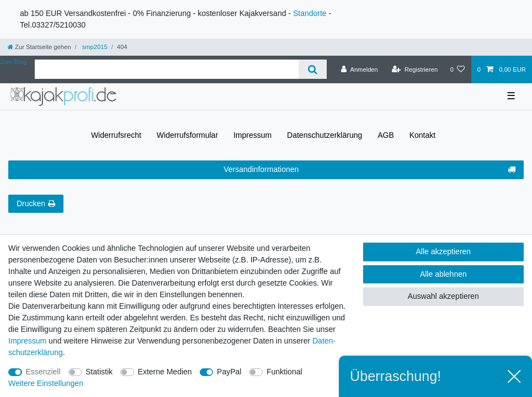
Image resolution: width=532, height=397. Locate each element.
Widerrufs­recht (116, 135)
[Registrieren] (415, 69)
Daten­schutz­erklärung (324, 135)
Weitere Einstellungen (46, 383)
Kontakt (422, 135)
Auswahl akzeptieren (443, 296)
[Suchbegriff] (167, 69)
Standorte (310, 13)
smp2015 (94, 47)
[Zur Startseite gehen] (39, 47)
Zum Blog (13, 62)
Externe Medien (165, 372)
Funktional (284, 372)
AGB (386, 135)
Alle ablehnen (443, 274)
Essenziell (43, 372)
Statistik (99, 372)
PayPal (229, 372)
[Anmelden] (360, 69)
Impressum (252, 135)
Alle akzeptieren (444, 251)
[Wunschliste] (457, 69)
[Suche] (313, 69)
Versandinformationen (369, 170)
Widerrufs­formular (187, 135)
